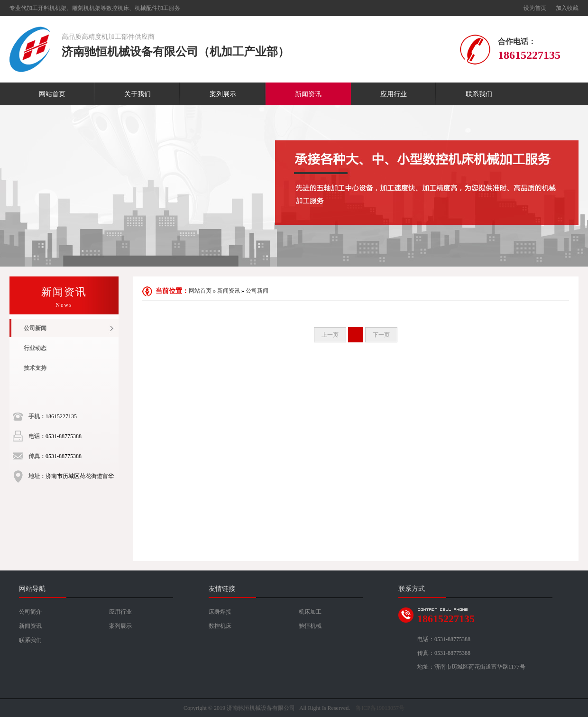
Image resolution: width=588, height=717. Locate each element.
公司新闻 (35, 328)
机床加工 (310, 612)
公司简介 (30, 612)
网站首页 (52, 94)
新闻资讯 (308, 94)
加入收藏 (567, 8)
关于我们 (138, 94)
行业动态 (35, 348)
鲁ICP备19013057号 (380, 708)
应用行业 (394, 94)
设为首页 (535, 8)
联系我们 (479, 94)
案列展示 (223, 94)
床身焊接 (220, 612)
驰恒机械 (310, 626)
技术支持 (35, 368)
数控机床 (220, 626)
